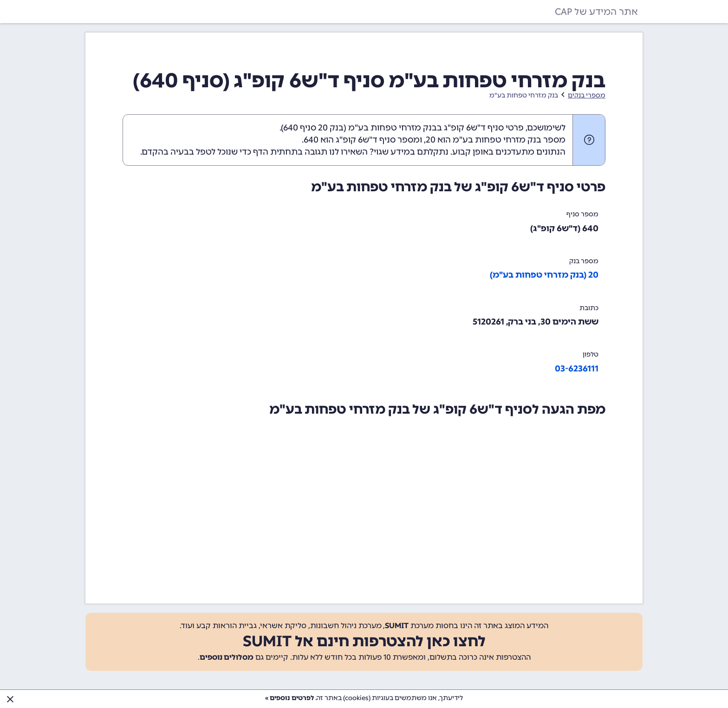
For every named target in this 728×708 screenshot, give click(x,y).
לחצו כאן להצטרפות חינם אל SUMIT (364, 641)
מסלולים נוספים (227, 657)
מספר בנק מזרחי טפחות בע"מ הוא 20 (496, 140)
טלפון (591, 354)
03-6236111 (577, 369)
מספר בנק (584, 261)
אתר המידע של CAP (596, 12)
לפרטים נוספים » (289, 698)
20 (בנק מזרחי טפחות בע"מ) (544, 275)
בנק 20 (331, 128)
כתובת (589, 308)
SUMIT (397, 626)
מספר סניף (582, 214)
